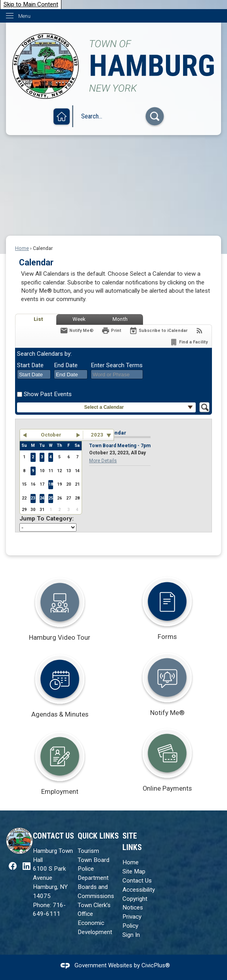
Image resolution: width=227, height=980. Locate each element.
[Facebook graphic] (13, 866)
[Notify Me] (77, 331)
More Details (103, 461)
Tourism (88, 851)
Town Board (93, 860)
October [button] (51, 435)
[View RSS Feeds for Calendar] (199, 331)
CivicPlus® (156, 965)
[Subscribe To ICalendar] (158, 331)
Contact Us (137, 881)
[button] (155, 116)
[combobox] (34, 374)
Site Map (134, 871)
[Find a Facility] (189, 342)
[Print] (111, 331)
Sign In (131, 935)
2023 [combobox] (97, 435)
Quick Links (98, 836)
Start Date (30, 365)
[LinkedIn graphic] (27, 866)
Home (22, 248)
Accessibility (139, 890)
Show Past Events (48, 394)
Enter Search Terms (117, 365)
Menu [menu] (24, 16)
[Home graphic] (62, 117)
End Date (66, 365)
